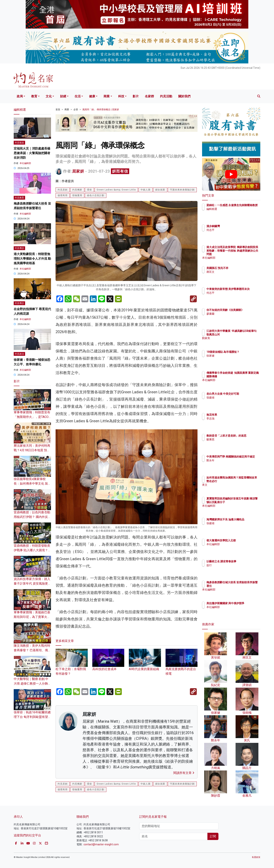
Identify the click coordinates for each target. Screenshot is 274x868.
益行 (231, 565)
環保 (89, 190)
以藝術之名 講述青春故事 (244, 561)
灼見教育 (19, 198)
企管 (76, 110)
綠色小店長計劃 (96, 195)
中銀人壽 (146, 190)
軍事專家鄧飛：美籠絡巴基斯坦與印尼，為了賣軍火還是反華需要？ (32, 617)
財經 (63, 96)
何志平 (233, 230)
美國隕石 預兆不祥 (240, 268)
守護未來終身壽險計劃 (182, 190)
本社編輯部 (25, 163)
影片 (136, 96)
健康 (92, 96)
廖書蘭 (233, 317)
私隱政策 (256, 857)
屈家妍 (78, 171)
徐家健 (233, 359)
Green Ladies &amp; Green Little (116, 190)
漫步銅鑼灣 (235, 226)
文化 (49, 96)
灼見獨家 (77, 190)
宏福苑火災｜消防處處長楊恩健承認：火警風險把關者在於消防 (32, 153)
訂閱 (213, 836)
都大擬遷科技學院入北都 (243, 540)
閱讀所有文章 (184, 773)
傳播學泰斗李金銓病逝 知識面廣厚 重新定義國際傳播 (243, 376)
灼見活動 (166, 96)
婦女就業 (160, 190)
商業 (107, 96)
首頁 (58, 110)
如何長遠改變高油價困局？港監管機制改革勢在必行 (243, 481)
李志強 (233, 418)
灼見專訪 (19, 248)
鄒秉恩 (233, 443)
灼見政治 (19, 354)
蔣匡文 (233, 272)
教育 (34, 96)
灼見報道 (19, 143)
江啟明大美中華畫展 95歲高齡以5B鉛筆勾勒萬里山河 (244, 334)
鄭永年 (233, 464)
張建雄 (233, 401)
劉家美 (233, 342)
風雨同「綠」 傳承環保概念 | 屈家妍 (101, 110)
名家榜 (149, 96)
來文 (231, 488)
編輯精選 (234, 212)
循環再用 (63, 195)
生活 (78, 96)
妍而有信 (120, 171)
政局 (20, 96)
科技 (121, 96)
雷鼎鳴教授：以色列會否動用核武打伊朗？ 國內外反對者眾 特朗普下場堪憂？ (32, 517)
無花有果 (234, 415)
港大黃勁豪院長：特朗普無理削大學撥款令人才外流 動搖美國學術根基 (32, 259)
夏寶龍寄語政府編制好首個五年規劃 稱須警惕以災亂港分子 (244, 502)
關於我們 (184, 96)
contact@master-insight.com (101, 844)
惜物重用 (77, 195)
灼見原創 (63, 190)
